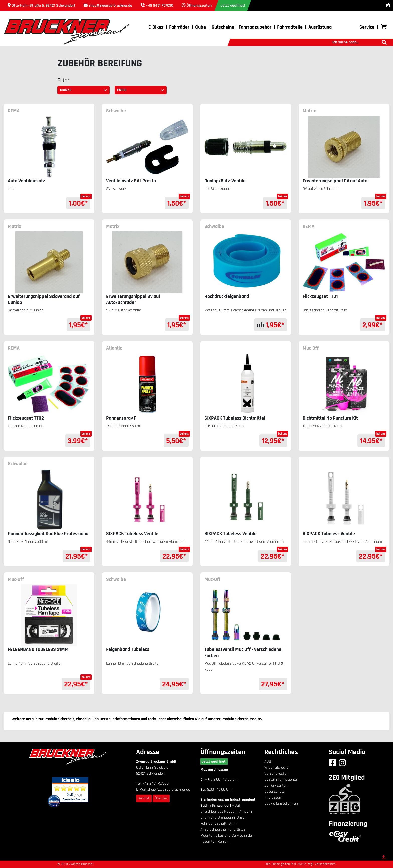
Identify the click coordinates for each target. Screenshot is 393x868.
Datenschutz (274, 791)
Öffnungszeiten (199, 5)
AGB (268, 761)
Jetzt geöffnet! (214, 761)
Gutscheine (223, 27)
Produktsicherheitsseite (241, 719)
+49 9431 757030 (159, 5)
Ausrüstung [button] (320, 27)
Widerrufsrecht (276, 767)
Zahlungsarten (276, 785)
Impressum (273, 797)
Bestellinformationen (281, 779)
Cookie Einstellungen (281, 803)
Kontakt (144, 798)
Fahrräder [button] (179, 27)
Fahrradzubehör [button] (255, 27)
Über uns (161, 798)
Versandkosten (276, 773)
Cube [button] (201, 27)
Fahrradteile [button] (290, 27)
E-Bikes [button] (156, 27)
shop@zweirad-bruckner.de (110, 5)
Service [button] (367, 27)
